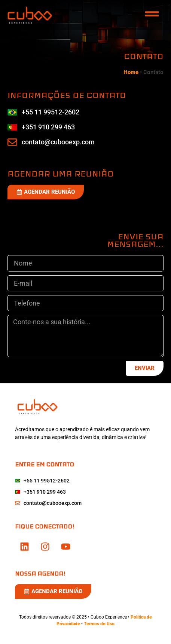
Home (131, 72)
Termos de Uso (99, 624)
